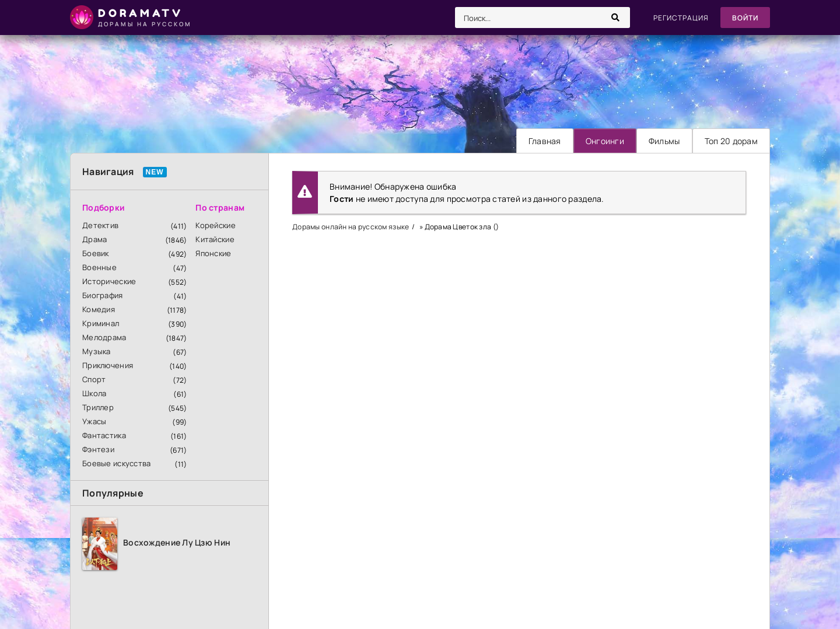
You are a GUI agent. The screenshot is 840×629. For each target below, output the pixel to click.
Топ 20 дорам (731, 141)
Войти (745, 18)
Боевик (96, 253)
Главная (545, 141)
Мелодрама (104, 337)
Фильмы (664, 141)
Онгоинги (605, 141)
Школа (94, 393)
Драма (94, 239)
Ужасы (94, 421)
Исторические (109, 281)
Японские (213, 253)
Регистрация (681, 18)
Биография (103, 295)
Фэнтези (98, 449)
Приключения (108, 365)
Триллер (98, 407)
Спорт (94, 379)
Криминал (101, 323)
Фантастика (104, 435)
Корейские (216, 225)
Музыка (97, 351)
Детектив (100, 225)
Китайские (215, 239)
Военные (99, 267)
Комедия (99, 309)
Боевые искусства (116, 463)
